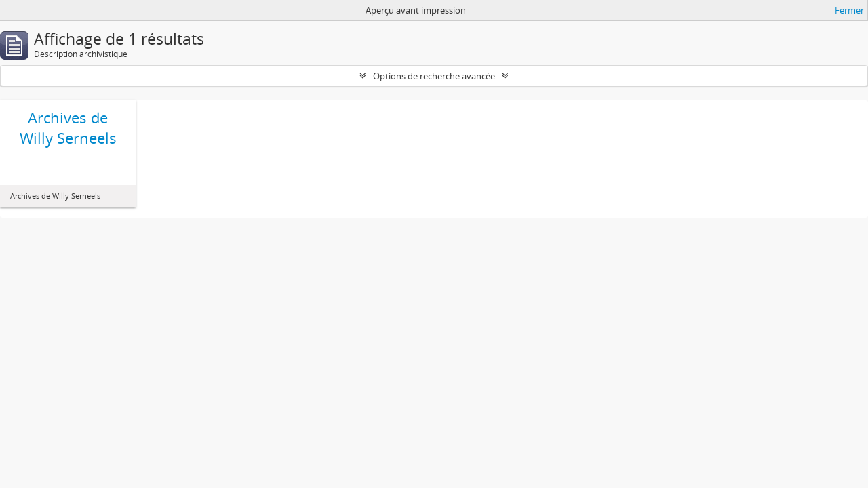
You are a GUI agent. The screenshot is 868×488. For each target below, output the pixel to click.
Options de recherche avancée (434, 76)
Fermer (849, 10)
